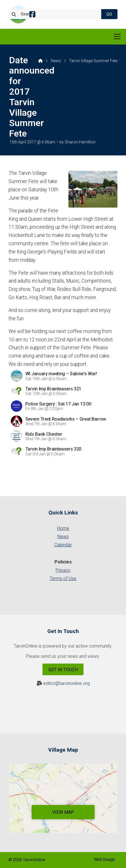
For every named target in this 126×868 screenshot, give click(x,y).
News (56, 61)
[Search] (58, 14)
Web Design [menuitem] (105, 859)
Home (63, 528)
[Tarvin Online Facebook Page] (32, 15)
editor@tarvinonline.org (67, 683)
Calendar (63, 545)
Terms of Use (63, 578)
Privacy (63, 570)
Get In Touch (63, 670)
